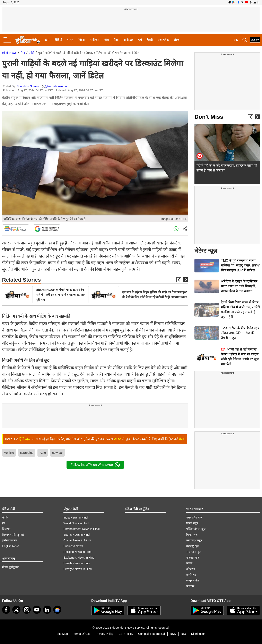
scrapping (27, 453)
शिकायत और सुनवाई (13, 535)
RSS (173, 634)
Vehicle (9, 453)
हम (4, 523)
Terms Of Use (82, 634)
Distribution (198, 634)
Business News (73, 546)
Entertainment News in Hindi (82, 529)
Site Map (62, 634)
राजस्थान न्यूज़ (194, 552)
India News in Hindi (76, 517)
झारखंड (190, 586)
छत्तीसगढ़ (191, 575)
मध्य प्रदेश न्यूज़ (194, 540)
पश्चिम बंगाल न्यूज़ (196, 529)
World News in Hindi (76, 523)
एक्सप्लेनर (163, 40)
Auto (118, 439)
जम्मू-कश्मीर (193, 580)
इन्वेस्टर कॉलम (10, 540)
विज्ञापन (6, 529)
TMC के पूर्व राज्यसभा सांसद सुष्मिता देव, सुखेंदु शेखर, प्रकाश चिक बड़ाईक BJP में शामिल (240, 265)
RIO (184, 634)
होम (47, 40)
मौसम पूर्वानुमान (10, 567)
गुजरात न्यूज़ (193, 558)
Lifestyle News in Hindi (78, 569)
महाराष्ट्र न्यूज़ (193, 546)
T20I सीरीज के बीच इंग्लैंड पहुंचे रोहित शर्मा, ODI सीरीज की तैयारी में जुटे (240, 333)
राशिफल (128, 40)
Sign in (255, 2)
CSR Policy (126, 634)
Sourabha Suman (28, 86)
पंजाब (189, 563)
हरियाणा (191, 569)
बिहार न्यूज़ (192, 535)
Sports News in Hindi (77, 535)
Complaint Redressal (151, 634)
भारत (70, 40)
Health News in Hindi (77, 563)
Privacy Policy (104, 634)
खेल (106, 40)
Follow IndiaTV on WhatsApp (95, 465)
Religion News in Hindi (78, 552)
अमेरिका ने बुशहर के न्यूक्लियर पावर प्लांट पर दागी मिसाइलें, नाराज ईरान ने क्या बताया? (239, 286)
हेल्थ (177, 40)
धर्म (140, 40)
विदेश (81, 40)
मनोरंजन (94, 40)
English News (11, 546)
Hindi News (9, 53)
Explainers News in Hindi (79, 558)
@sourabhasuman (57, 86)
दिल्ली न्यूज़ (192, 523)
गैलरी (150, 40)
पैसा (116, 40)
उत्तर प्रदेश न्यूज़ (194, 517)
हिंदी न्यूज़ (25, 439)
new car (57, 453)
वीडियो (58, 40)
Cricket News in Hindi (77, 540)
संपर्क (5, 517)
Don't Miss (209, 117)
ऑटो (32, 53)
